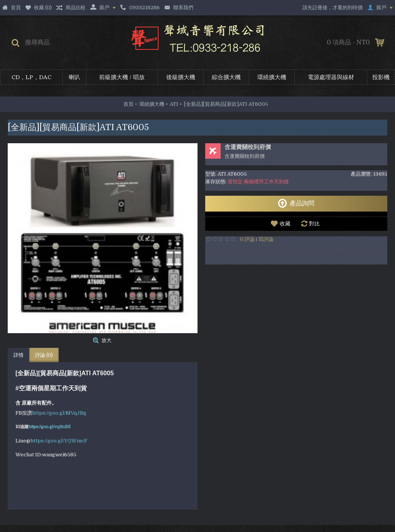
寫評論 (266, 239)
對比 (314, 224)
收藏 (285, 224)
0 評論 (247, 239)
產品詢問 (296, 203)
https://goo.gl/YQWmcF (59, 441)
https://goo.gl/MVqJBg (59, 413)
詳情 (19, 355)
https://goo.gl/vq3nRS (50, 427)
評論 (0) (44, 355)
